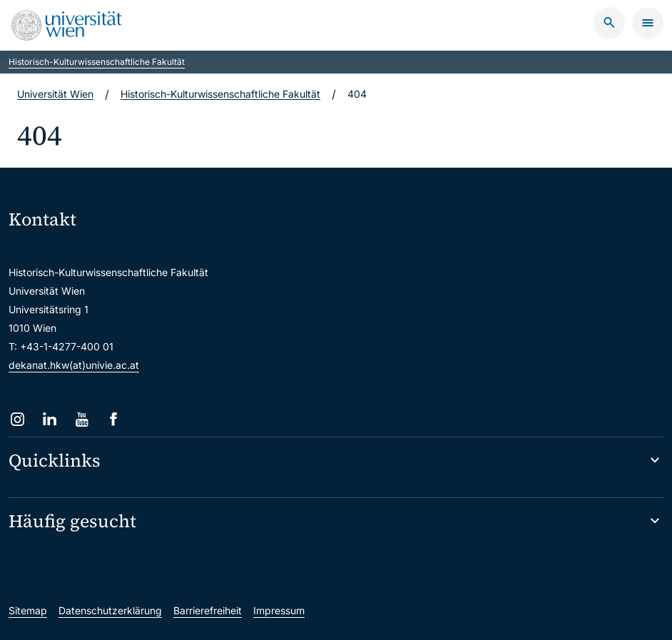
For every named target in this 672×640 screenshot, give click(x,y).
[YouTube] (82, 419)
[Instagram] (17, 419)
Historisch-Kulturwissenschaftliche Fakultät (97, 62)
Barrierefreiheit (208, 610)
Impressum (279, 610)
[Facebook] (114, 419)
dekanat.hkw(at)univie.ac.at (74, 365)
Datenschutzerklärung (110, 610)
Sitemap (28, 610)
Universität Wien (55, 94)
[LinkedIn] (50, 419)
